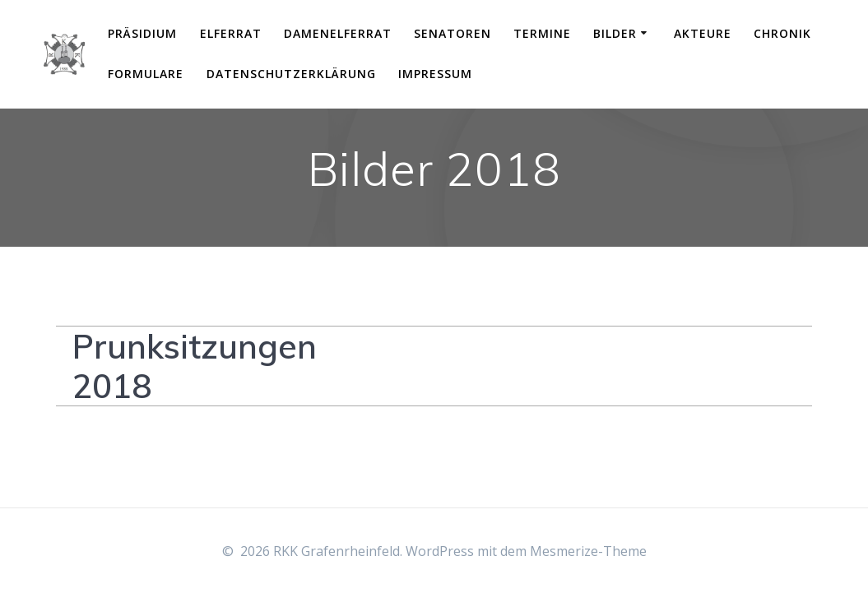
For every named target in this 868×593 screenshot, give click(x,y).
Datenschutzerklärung (291, 74)
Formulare (146, 74)
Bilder (615, 33)
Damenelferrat (338, 33)
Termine (542, 33)
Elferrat (231, 33)
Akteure (703, 33)
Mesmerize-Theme (588, 551)
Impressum (435, 74)
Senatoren (453, 33)
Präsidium (142, 33)
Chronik (782, 33)
